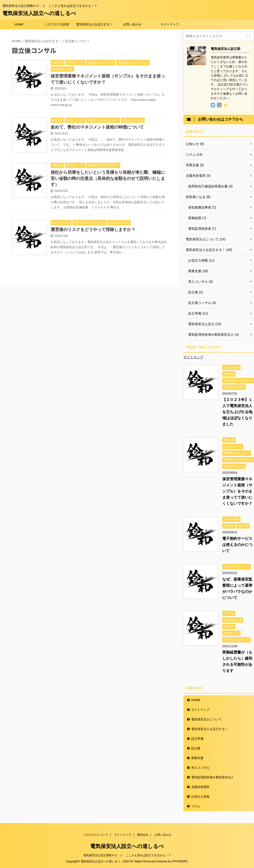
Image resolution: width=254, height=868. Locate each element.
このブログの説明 (57, 24)
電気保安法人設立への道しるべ (39, 13)
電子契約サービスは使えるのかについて (237, 545)
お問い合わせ (132, 24)
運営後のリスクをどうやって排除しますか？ (93, 230)
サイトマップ (170, 24)
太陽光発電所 (200, 787)
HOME (19, 24)
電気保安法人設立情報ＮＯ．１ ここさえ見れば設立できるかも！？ (127, 855)
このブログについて (95, 835)
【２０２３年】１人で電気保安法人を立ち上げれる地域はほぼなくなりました (237, 412)
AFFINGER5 (179, 861)
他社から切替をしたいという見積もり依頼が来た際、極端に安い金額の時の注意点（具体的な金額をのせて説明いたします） (108, 178)
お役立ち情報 (200, 797)
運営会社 (143, 835)
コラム (196, 806)
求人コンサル (200, 768)
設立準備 (197, 739)
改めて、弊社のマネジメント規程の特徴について (97, 127)
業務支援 (197, 758)
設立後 (196, 748)
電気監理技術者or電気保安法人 (212, 777)
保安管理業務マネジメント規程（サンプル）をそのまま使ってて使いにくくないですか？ (237, 491)
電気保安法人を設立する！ (94, 24)
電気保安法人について (206, 719)
